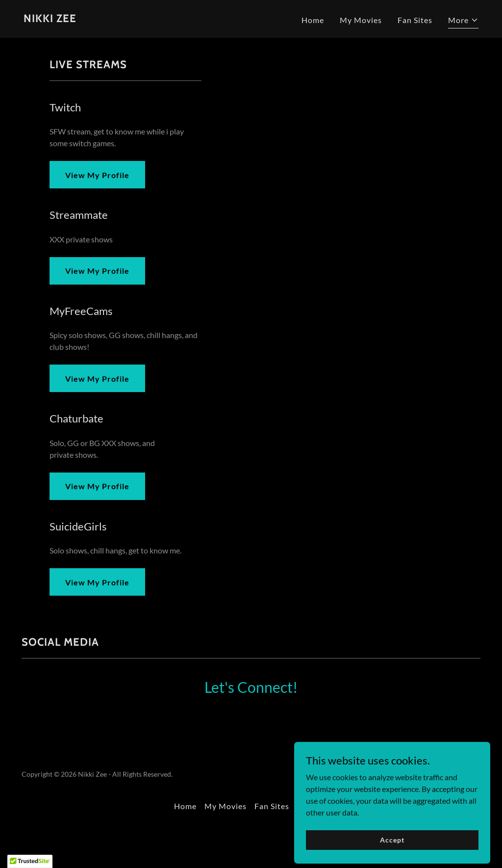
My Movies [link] (361, 20)
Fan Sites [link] (415, 20)
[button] (463, 21)
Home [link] (313, 20)
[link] (50, 19)
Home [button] (185, 806)
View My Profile (97, 175)
